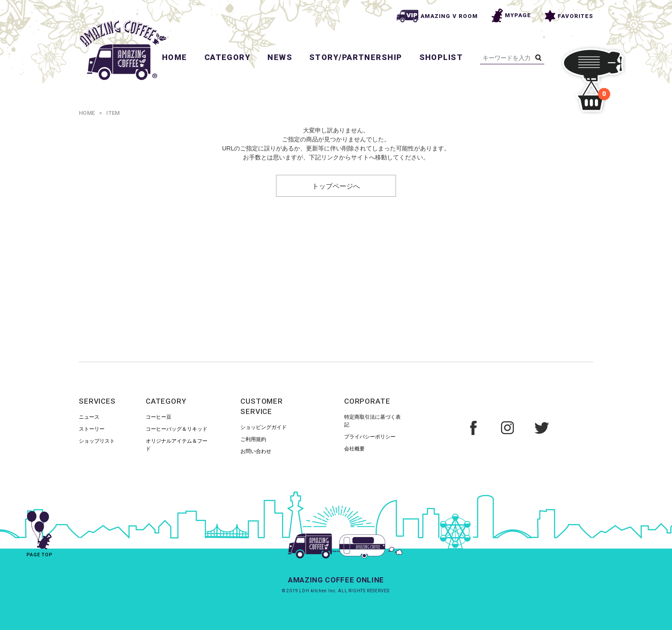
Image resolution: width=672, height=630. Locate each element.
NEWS (280, 57)
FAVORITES (569, 16)
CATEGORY (228, 57)
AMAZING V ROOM (437, 16)
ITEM (113, 113)
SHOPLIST (441, 57)
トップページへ (336, 186)
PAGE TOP (40, 531)
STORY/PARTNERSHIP (356, 57)
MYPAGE (511, 15)
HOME (175, 57)
